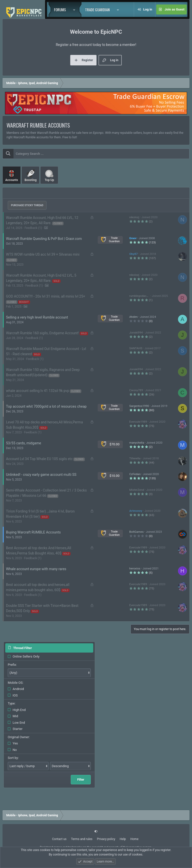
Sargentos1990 (139, 406)
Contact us (59, 839)
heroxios (135, 568)
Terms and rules (82, 839)
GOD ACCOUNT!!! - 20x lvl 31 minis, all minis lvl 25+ (45, 296)
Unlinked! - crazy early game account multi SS (41, 475)
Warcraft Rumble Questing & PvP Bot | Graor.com (44, 239)
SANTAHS (136, 348)
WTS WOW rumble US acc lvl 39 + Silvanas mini (43, 254)
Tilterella (135, 458)
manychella (137, 443)
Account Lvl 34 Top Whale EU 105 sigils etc (39, 459)
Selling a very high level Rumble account (37, 317)
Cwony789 (136, 390)
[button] (75, 9)
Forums (60, 9)
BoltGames (136, 532)
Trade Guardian (97, 9)
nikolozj (134, 217)
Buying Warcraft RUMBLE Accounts (33, 532)
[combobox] (96, 154)
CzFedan (135, 474)
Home (134, 839)
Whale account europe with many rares (36, 569)
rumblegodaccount (141, 296)
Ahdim (133, 317)
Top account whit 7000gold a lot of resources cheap (46, 406)
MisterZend (137, 490)
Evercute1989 (138, 422)
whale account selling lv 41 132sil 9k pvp (38, 391)
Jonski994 (136, 333)
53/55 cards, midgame (23, 443)
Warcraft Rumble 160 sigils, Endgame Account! (42, 333)
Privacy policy (106, 839)
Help (123, 839)
